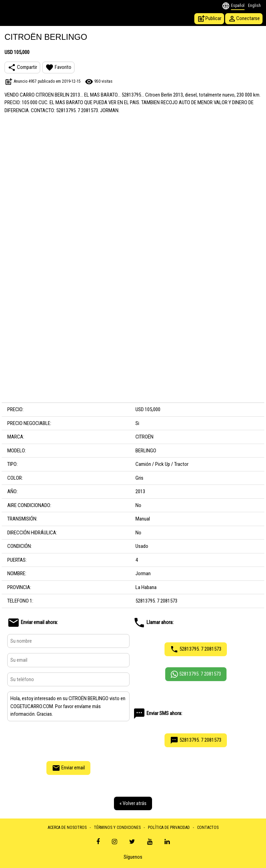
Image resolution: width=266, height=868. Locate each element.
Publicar (209, 19)
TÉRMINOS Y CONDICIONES (117, 828)
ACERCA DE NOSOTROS (67, 828)
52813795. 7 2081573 (196, 649)
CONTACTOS (208, 828)
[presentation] (68, 740)
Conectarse (244, 19)
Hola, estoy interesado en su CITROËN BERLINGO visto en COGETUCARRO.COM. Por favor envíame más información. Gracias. (68, 706)
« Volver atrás (133, 803)
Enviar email (68, 768)
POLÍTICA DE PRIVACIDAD (169, 828)
